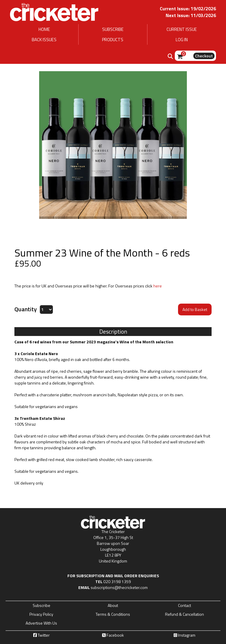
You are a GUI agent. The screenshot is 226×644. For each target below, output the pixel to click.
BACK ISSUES (44, 40)
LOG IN (182, 40)
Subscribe (41, 605)
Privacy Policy (41, 614)
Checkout (204, 56)
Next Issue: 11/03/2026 (191, 15)
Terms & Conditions (113, 614)
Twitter (41, 635)
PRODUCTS (113, 40)
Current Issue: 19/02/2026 (188, 9)
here (158, 286)
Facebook (113, 635)
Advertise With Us (41, 623)
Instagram (185, 635)
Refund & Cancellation (185, 614)
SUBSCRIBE (113, 29)
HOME (44, 29)
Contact (185, 605)
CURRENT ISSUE (182, 29)
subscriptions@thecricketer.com (119, 587)
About (113, 605)
